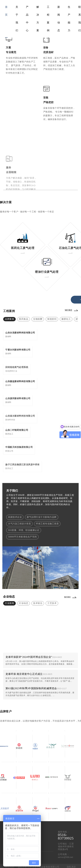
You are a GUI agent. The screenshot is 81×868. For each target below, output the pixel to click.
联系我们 (80, 19)
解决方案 (38, 19)
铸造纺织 (52, 319)
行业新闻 (9, 603)
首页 (6, 11)
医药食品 (24, 319)
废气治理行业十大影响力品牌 (42, 517)
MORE (69, 310)
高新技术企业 (15, 517)
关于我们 (17, 19)
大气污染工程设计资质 (19, 524)
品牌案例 (9, 319)
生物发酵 (38, 319)
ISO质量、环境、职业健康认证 (24, 530)
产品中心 (27, 19)
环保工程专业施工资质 (47, 524)
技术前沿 (38, 603)
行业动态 (24, 603)
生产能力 (69, 19)
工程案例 (48, 19)
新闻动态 (59, 19)
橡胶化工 (66, 319)
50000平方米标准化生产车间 (22, 537)
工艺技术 (52, 603)
